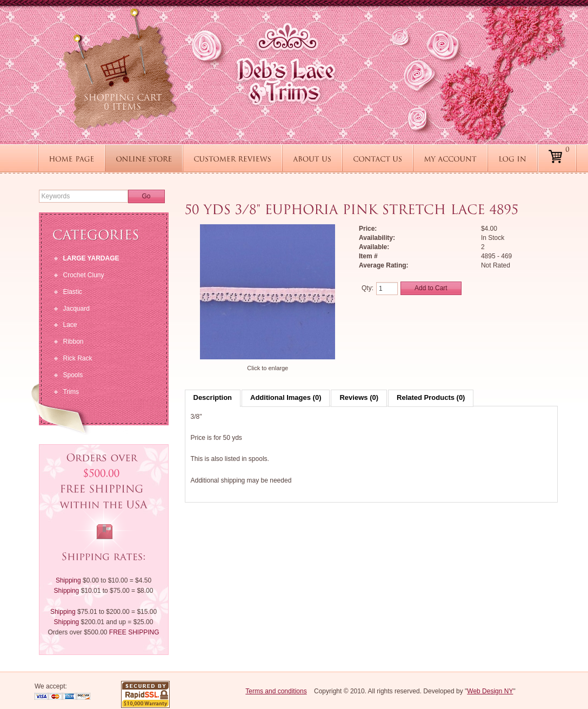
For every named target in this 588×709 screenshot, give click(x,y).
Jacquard (76, 309)
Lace (70, 325)
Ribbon (73, 342)
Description (213, 397)
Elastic (73, 292)
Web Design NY (490, 691)
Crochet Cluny (84, 275)
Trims (71, 392)
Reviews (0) (359, 397)
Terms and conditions (276, 691)
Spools (73, 375)
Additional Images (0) (286, 397)
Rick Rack (78, 358)
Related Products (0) (431, 397)
